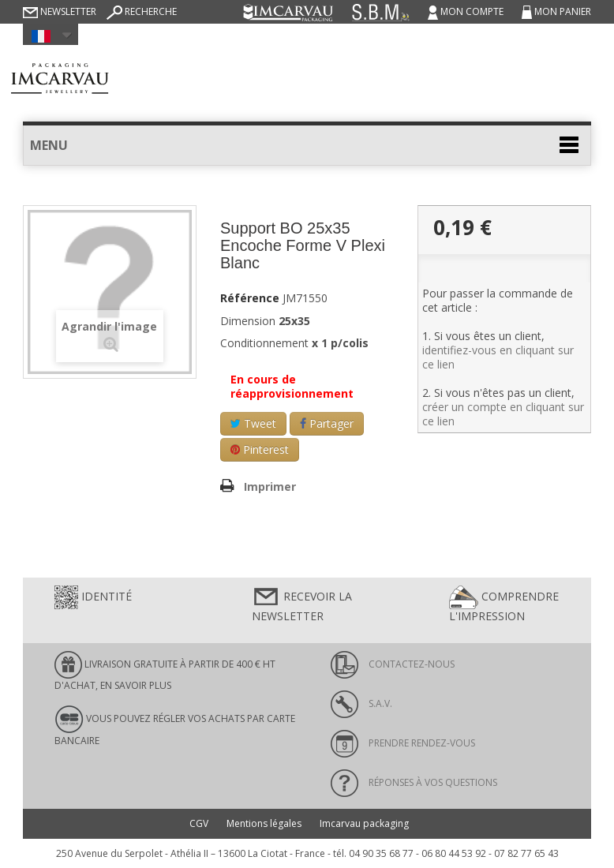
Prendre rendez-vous (403, 743)
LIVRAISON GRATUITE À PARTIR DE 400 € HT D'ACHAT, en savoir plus (165, 672)
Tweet (253, 423)
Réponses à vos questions (414, 782)
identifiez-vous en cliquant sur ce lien (498, 357)
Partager (327, 423)
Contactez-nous (393, 664)
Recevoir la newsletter (302, 604)
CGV (199, 823)
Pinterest (260, 449)
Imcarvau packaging (364, 823)
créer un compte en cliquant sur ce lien (503, 414)
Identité (93, 597)
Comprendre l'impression (504, 604)
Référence (250, 298)
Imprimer (270, 486)
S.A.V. (361, 703)
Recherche (142, 11)
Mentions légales (264, 823)
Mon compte (467, 11)
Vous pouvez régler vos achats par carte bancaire (175, 726)
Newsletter (60, 11)
